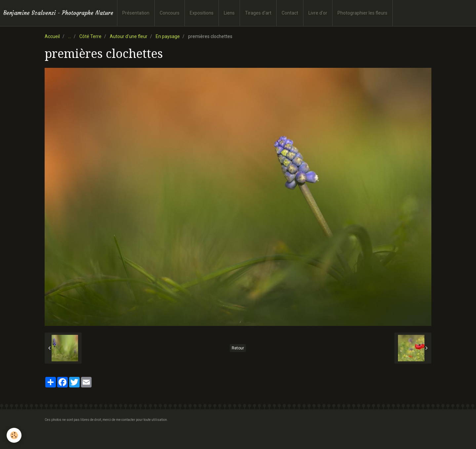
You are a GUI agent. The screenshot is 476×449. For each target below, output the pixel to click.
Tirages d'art (258, 13)
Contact (290, 13)
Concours (170, 13)
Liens (229, 13)
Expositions (202, 13)
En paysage (168, 36)
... (70, 36)
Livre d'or (318, 13)
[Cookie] (14, 435)
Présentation (136, 13)
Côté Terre (90, 36)
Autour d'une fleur (129, 36)
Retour (238, 348)
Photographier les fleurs (362, 13)
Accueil (52, 36)
